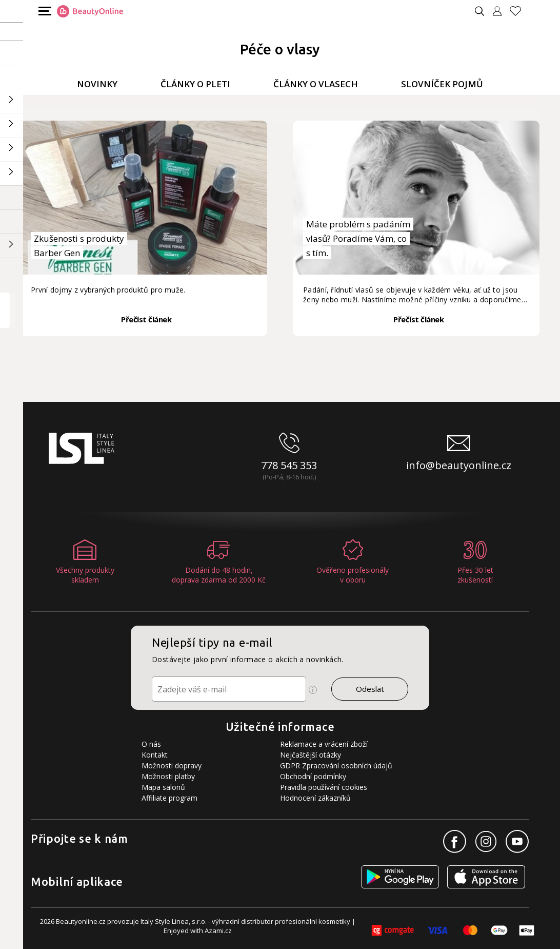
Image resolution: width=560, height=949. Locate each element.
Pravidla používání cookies (324, 787)
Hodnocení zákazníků (315, 798)
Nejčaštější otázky (311, 755)
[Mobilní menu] (44, 11)
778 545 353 (289, 465)
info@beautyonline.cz (459, 465)
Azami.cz (218, 931)
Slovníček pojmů (442, 84)
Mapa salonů (163, 787)
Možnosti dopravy (172, 766)
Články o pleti (195, 84)
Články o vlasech (316, 84)
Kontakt (155, 755)
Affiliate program (169, 798)
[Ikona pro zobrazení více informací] (313, 690)
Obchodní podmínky (313, 776)
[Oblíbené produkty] (519, 11)
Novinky (97, 84)
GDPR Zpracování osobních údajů (336, 766)
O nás (151, 744)
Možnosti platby (168, 776)
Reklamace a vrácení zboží (324, 744)
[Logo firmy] (90, 11)
